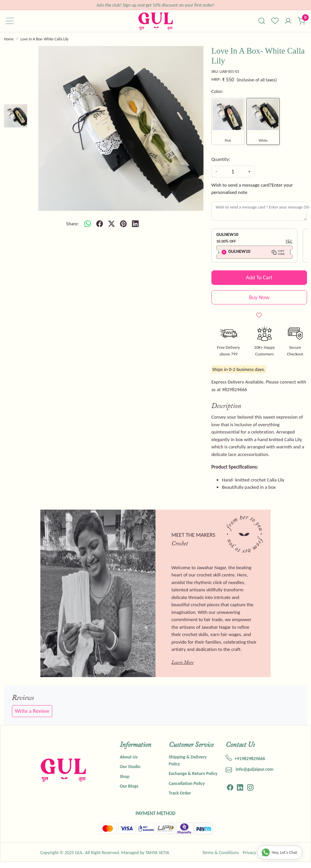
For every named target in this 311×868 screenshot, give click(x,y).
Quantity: (221, 159)
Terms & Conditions (221, 853)
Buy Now (259, 297)
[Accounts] (288, 22)
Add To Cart (259, 277)
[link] (262, 21)
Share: (72, 224)
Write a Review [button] (32, 711)
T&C (289, 241)
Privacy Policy (255, 853)
